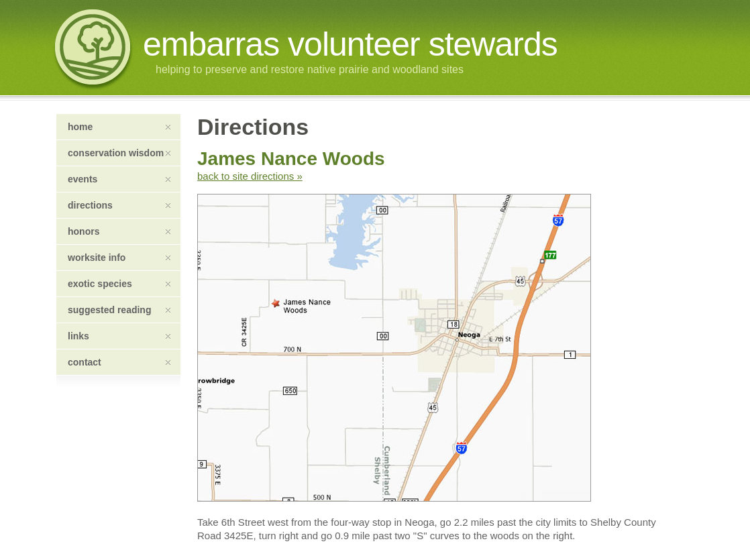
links (119, 336)
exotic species (119, 284)
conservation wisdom (119, 153)
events (119, 179)
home (119, 127)
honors (119, 231)
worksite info (119, 258)
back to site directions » (250, 176)
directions (119, 205)
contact (119, 362)
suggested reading (119, 310)
